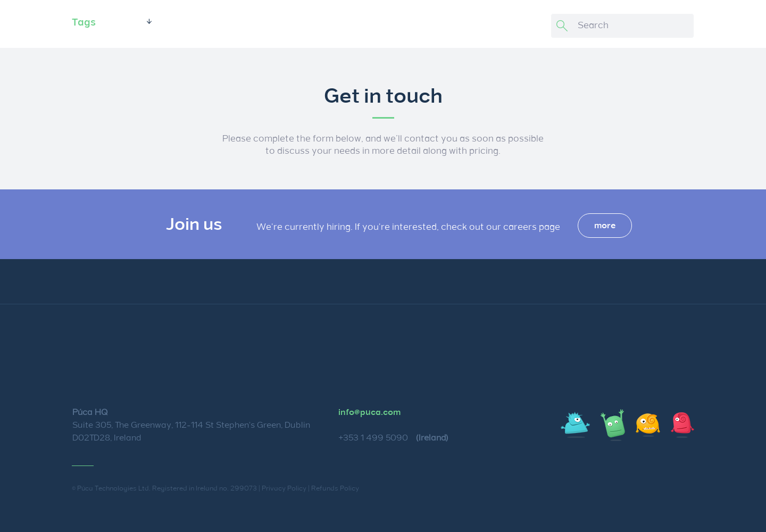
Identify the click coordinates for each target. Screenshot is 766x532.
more (605, 226)
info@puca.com (369, 412)
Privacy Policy (284, 488)
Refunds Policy (335, 488)
